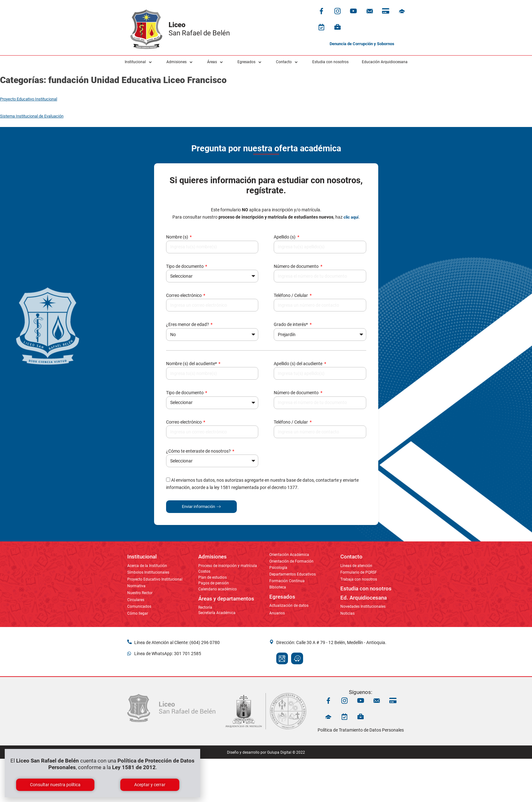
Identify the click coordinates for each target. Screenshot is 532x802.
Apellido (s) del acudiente (299, 364)
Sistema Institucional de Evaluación (32, 116)
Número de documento (297, 266)
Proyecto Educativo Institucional (29, 99)
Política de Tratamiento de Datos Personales (361, 730)
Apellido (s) (285, 237)
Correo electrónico (184, 295)
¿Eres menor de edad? (188, 324)
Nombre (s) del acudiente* (192, 364)
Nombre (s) (178, 237)
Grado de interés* (291, 324)
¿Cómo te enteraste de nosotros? (199, 451)
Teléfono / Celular (291, 295)
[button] (139, 62)
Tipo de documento (185, 266)
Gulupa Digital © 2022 (286, 752)
